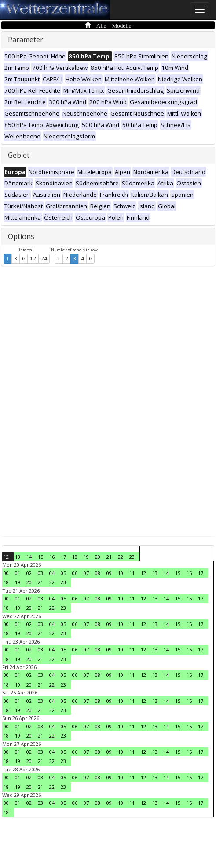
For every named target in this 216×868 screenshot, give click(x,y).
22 (121, 557)
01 (18, 573)
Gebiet (19, 155)
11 (132, 573)
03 (40, 573)
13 (18, 557)
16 (52, 557)
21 (109, 557)
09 (109, 573)
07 (86, 573)
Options (21, 236)
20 (98, 557)
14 (29, 557)
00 (6, 573)
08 (98, 573)
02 (29, 573)
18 (75, 557)
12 (33, 259)
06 (75, 573)
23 (132, 557)
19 (86, 557)
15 (40, 557)
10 (121, 573)
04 (52, 573)
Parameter (26, 40)
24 (44, 259)
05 (63, 573)
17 (63, 557)
